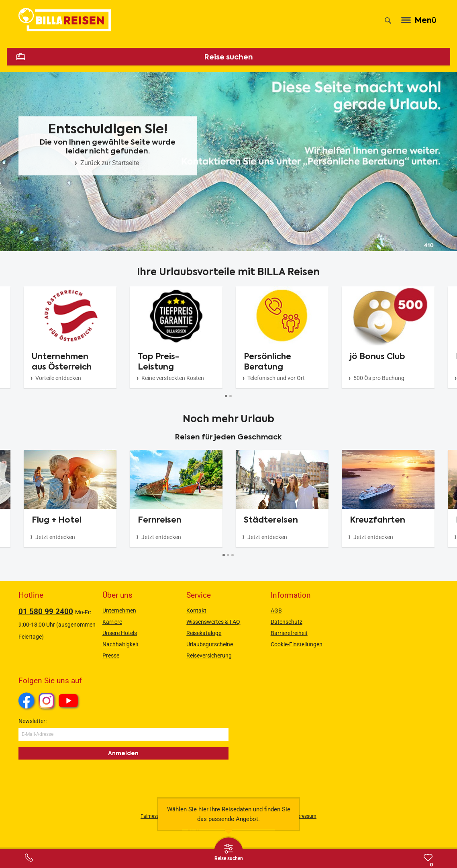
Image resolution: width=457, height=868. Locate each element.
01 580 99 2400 (46, 612)
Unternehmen (119, 611)
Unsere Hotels (120, 633)
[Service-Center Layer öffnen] (29, 858)
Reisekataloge (204, 633)
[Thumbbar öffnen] (228, 852)
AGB (276, 611)
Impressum (304, 816)
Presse (111, 656)
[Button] (226, 396)
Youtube (70, 702)
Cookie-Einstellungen (297, 644)
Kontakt (196, 611)
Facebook (27, 701)
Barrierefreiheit (289, 633)
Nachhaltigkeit (120, 644)
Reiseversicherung (209, 656)
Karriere (112, 622)
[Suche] (388, 20)
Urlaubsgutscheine (210, 644)
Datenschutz (287, 622)
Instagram (47, 701)
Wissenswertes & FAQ (213, 622)
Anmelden (123, 753)
